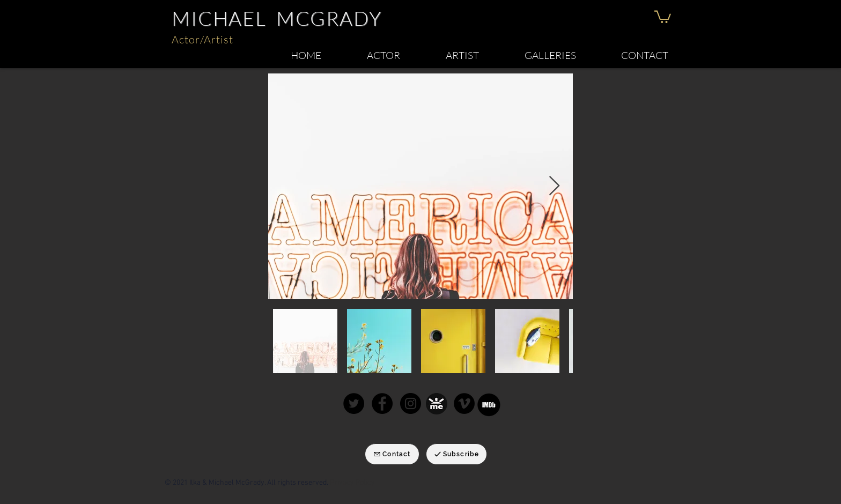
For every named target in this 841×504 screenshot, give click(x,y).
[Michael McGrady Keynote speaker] (464, 403)
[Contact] (392, 454)
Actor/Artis (200, 39)
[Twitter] (354, 403)
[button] (663, 16)
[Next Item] (554, 186)
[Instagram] (411, 403)
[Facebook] (382, 403)
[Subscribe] (456, 454)
